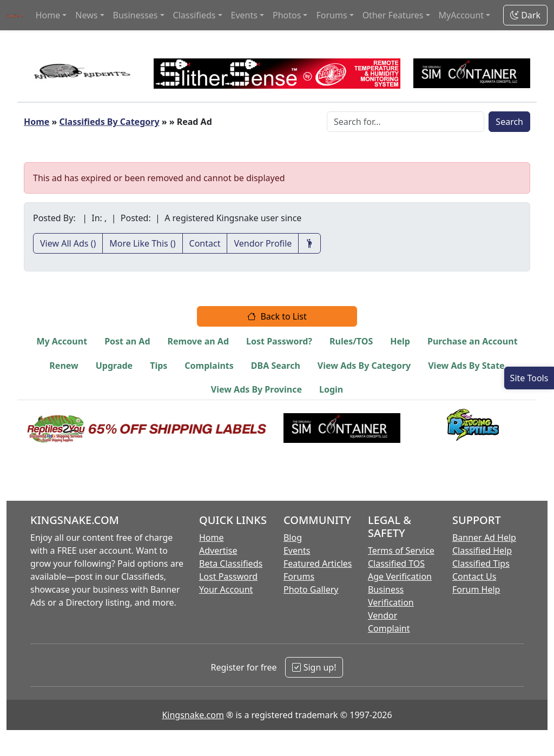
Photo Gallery (311, 589)
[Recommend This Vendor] (309, 243)
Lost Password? (279, 341)
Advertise (218, 551)
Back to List (277, 316)
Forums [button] (331, 15)
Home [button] (48, 15)
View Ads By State (466, 366)
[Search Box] (405, 122)
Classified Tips (481, 563)
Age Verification (400, 576)
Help (400, 341)
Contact (205, 243)
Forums (299, 576)
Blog (293, 538)
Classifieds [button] (194, 15)
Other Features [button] (393, 15)
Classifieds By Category (110, 122)
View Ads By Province (256, 389)
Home (37, 122)
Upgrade (114, 366)
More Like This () (142, 243)
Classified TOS (396, 563)
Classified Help (482, 551)
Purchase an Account (473, 341)
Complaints (209, 366)
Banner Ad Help (484, 538)
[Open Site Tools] (529, 378)
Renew (64, 366)
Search (509, 122)
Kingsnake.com (193, 715)
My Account (62, 341)
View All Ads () (68, 243)
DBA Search (276, 366)
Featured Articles (318, 563)
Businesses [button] (136, 15)
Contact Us (474, 576)
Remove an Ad (199, 341)
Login (331, 389)
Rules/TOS (351, 341)
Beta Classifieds (231, 563)
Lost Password (228, 576)
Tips (159, 366)
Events (297, 551)
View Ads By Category (364, 366)
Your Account (226, 589)
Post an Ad (127, 341)
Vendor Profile (263, 243)
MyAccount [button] (461, 15)
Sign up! (314, 667)
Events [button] (244, 15)
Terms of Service (401, 551)
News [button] (86, 15)
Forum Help (476, 589)
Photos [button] (287, 15)
